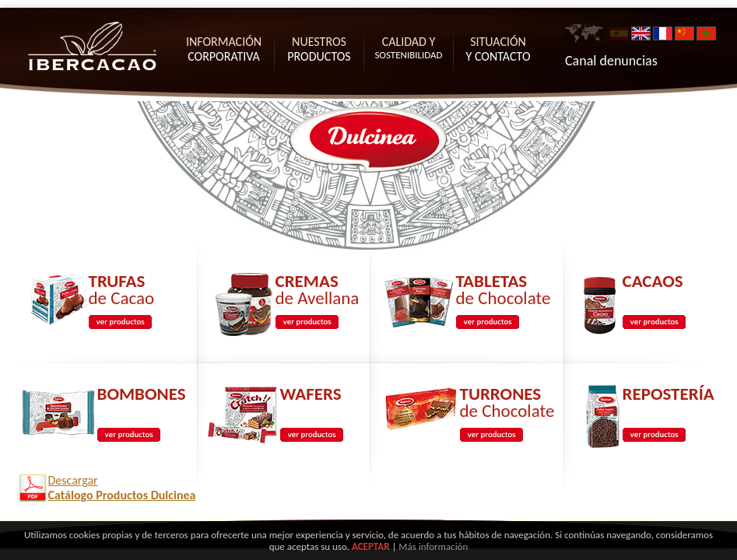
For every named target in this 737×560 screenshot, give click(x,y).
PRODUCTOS (319, 49)
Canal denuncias (611, 61)
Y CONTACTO (498, 49)
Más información (433, 546)
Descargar (122, 488)
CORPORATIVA (224, 49)
